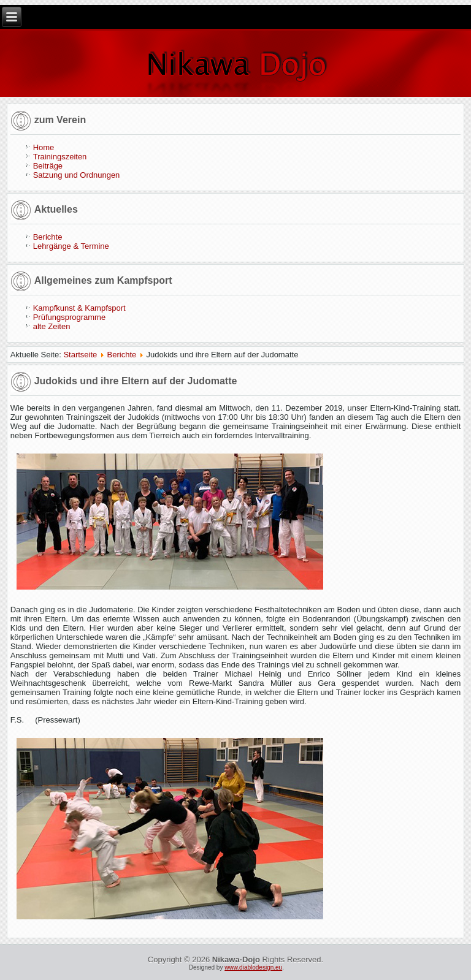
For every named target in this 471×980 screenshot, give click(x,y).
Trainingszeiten (60, 157)
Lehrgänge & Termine (71, 246)
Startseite (80, 355)
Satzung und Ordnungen (77, 175)
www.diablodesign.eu (253, 967)
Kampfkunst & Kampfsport (79, 308)
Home (44, 147)
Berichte (48, 237)
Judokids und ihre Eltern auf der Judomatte (136, 381)
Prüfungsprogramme (70, 317)
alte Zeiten (52, 326)
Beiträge (48, 166)
